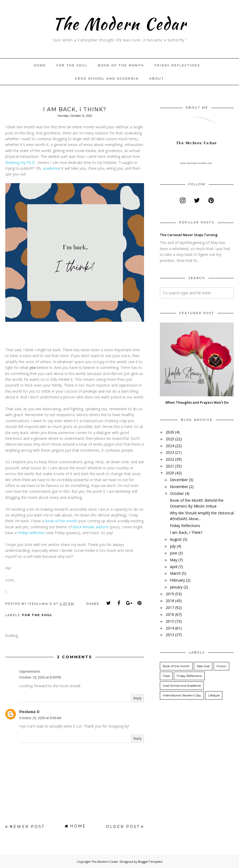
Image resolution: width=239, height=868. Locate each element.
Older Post (123, 827)
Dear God (203, 666)
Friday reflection (31, 533)
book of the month (61, 521)
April (174, 567)
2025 (170, 439)
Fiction (221, 666)
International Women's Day (182, 695)
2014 (170, 628)
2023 (170, 452)
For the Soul (37, 615)
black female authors (91, 527)
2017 (170, 608)
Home (40, 65)
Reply (138, 698)
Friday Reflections (177, 65)
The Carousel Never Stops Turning (189, 235)
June (174, 553)
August (176, 539)
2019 (170, 594)
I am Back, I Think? (186, 532)
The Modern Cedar (119, 23)
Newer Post (27, 827)
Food (166, 676)
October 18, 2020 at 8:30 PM (40, 677)
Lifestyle (214, 695)
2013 (170, 635)
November (179, 487)
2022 (170, 459)
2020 (170, 473)
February (177, 580)
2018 (170, 601)
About (157, 79)
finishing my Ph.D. (20, 162)
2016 (170, 614)
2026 (170, 432)
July (173, 546)
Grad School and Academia (107, 79)
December (179, 480)
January (176, 587)
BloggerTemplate (150, 862)
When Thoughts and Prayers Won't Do (197, 402)
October (177, 493)
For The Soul (72, 65)
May (174, 560)
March (175, 573)
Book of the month (121, 65)
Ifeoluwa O (29, 712)
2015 (170, 621)
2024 (170, 446)
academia (51, 168)
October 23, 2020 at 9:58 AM (40, 718)
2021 (170, 466)
